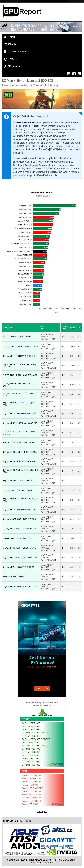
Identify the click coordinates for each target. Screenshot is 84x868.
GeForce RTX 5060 (31, 755)
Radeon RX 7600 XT (32, 801)
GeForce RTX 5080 (31, 730)
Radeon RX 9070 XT (32, 779)
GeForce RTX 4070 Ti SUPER (36, 739)
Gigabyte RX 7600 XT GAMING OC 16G (20, 558)
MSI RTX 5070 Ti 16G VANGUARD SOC (20, 375)
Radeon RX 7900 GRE (33, 788)
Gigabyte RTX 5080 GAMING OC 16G (19, 356)
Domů (10, 37)
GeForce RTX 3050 (31, 765)
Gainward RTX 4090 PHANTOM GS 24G (20, 346)
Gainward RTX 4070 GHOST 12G (17, 490)
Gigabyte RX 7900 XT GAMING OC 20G (20, 423)
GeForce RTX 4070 (31, 749)
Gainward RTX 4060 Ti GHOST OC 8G (20, 548)
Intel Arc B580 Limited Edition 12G (18, 538)
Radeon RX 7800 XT (32, 791)
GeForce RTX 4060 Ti (32, 758)
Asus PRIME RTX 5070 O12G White (18, 442)
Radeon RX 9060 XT (32, 798)
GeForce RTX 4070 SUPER (35, 746)
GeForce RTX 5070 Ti (32, 736)
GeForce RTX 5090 (31, 723)
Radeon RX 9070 (30, 785)
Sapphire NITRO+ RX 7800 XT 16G (18, 481)
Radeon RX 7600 (30, 804)
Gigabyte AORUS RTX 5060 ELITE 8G (19, 519)
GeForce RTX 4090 (31, 726)
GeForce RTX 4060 (31, 762)
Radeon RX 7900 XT (32, 782)
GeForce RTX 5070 (31, 742)
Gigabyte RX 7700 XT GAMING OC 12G (20, 529)
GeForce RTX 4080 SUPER (35, 733)
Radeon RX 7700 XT (32, 795)
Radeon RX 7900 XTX (32, 775)
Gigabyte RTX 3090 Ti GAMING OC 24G (20, 414)
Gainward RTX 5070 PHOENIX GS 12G (20, 452)
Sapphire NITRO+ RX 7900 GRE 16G (19, 462)
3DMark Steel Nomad (24, 122)
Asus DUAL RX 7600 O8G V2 (16, 577)
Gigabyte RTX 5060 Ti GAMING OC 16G (20, 510)
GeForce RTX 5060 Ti (32, 752)
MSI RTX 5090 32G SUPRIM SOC (18, 337)
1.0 (63, 337)
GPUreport (42, 811)
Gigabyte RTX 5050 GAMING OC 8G (19, 567)
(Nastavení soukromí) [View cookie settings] (42, 863)
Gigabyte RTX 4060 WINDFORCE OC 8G (21, 586)
